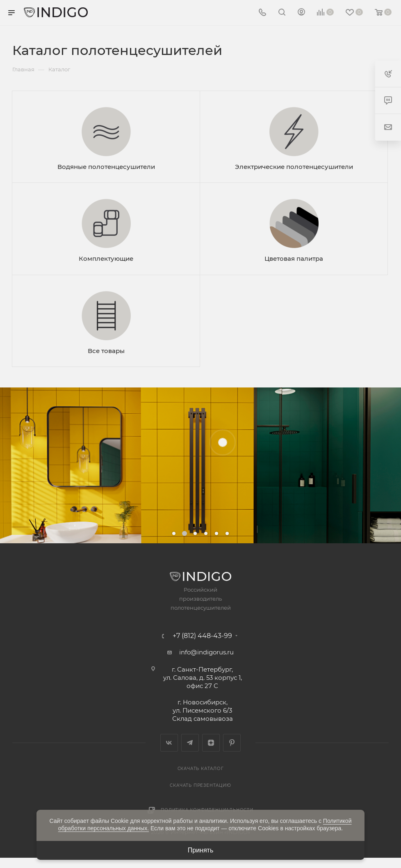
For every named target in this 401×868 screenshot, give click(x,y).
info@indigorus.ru (206, 652)
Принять (201, 850)
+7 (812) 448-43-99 (202, 636)
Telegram (190, 743)
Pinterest (232, 743)
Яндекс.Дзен (211, 743)
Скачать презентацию (200, 785)
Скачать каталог (201, 769)
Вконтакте (169, 743)
